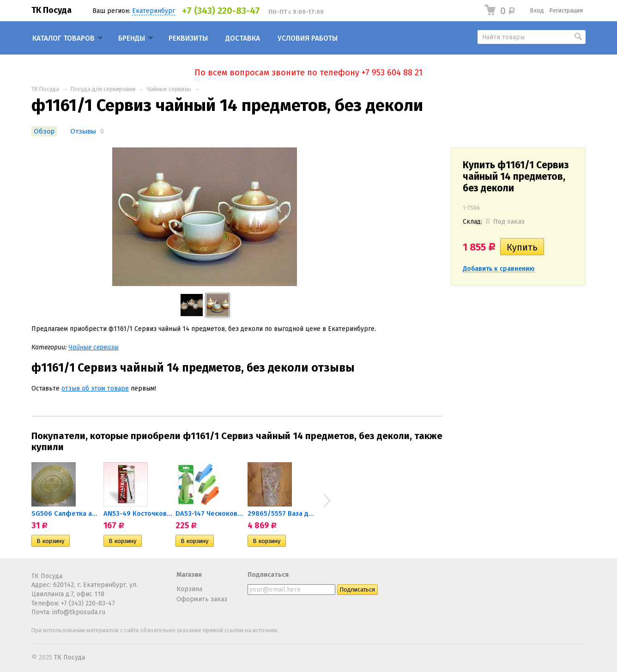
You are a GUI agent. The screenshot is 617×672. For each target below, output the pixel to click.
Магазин (189, 575)
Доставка (243, 38)
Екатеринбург (154, 11)
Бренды (132, 38)
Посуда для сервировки (103, 89)
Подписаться (268, 575)
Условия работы (308, 38)
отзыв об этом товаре (95, 388)
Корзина (189, 589)
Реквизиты (188, 38)
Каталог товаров (64, 38)
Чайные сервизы (169, 89)
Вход (537, 10)
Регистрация (566, 10)
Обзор (44, 131)
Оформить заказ (202, 599)
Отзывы (83, 131)
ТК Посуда (51, 10)
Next (327, 501)
